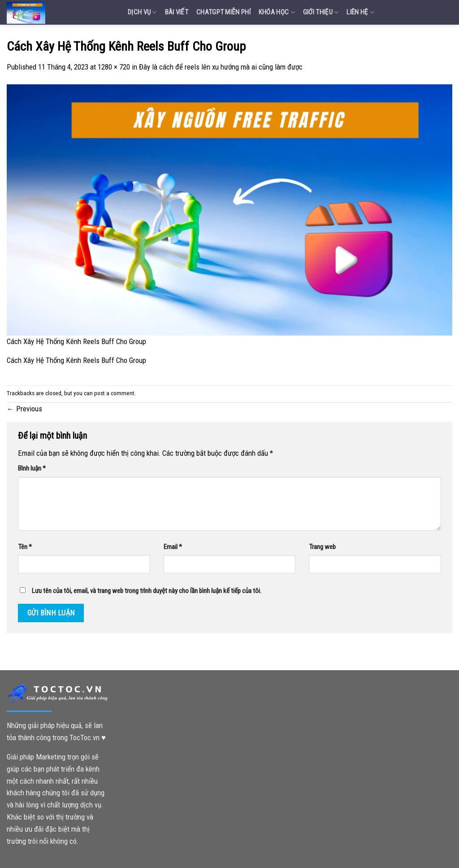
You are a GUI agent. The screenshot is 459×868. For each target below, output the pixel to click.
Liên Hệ (360, 12)
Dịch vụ (142, 12)
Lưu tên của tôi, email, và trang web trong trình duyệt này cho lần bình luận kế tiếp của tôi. (147, 591)
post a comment (114, 393)
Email (173, 547)
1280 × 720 (114, 67)
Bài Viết (177, 12)
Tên (25, 547)
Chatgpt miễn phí (223, 12)
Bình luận (32, 468)
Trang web (322, 547)
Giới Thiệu (321, 12)
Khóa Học (277, 12)
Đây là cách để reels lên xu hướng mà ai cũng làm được (221, 67)
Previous (24, 409)
